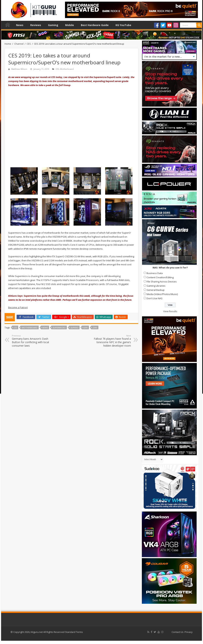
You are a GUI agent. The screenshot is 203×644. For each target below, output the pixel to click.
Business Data (155, 273)
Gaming (53, 25)
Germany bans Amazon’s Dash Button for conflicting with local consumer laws (31, 341)
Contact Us (178, 632)
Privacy (189, 632)
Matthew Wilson (19, 69)
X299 (85, 328)
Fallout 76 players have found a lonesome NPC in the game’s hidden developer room (112, 341)
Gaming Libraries (156, 286)
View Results (170, 311)
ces (15, 328)
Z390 (95, 328)
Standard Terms (74, 632)
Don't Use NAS (155, 298)
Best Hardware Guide (95, 25)
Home (8, 25)
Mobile (70, 25)
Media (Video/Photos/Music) (162, 294)
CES (29, 44)
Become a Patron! (18, 307)
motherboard (30, 328)
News (20, 25)
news (45, 328)
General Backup (156, 290)
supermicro (59, 328)
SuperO (74, 328)
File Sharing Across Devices (162, 282)
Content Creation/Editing (160, 277)
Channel (19, 44)
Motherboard (67, 69)
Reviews (36, 25)
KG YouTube (123, 25)
